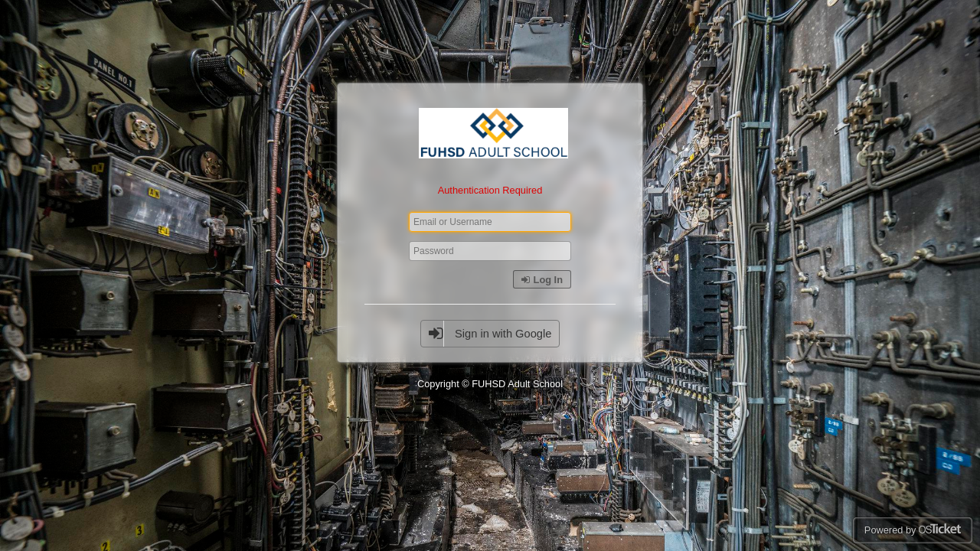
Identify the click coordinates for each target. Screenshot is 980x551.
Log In (542, 280)
